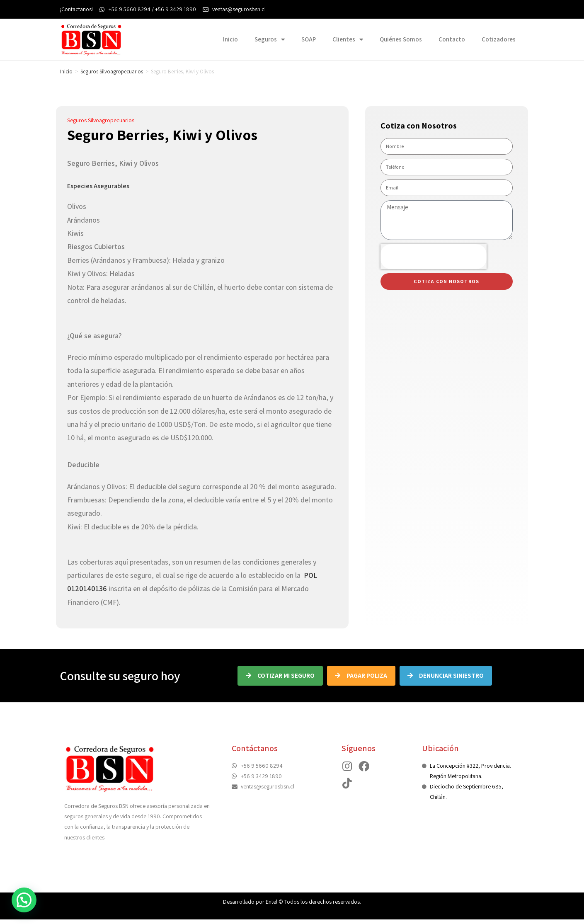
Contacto (452, 39)
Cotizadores (499, 39)
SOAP (309, 39)
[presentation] (434, 257)
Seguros (270, 40)
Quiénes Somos (401, 39)
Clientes (348, 40)
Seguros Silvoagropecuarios (112, 72)
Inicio (230, 39)
